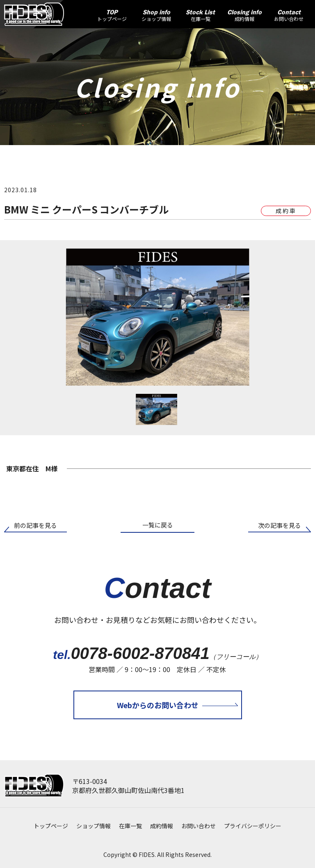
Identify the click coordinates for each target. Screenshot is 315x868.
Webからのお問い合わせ (158, 705)
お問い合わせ (199, 826)
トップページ (51, 826)
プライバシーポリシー (253, 826)
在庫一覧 (130, 826)
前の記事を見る (35, 525)
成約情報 (162, 826)
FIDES (147, 854)
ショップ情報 (94, 826)
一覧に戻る (158, 525)
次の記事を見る (280, 525)
